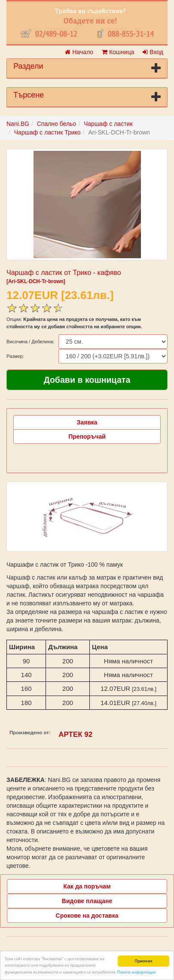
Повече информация (136, 972)
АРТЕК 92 (75, 734)
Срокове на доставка (87, 916)
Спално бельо (57, 124)
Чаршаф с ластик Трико (47, 132)
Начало (79, 52)
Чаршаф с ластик (108, 124)
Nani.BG (18, 124)
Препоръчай (87, 437)
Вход (153, 52)
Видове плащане (87, 901)
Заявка (87, 422)
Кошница (118, 52)
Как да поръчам (87, 886)
